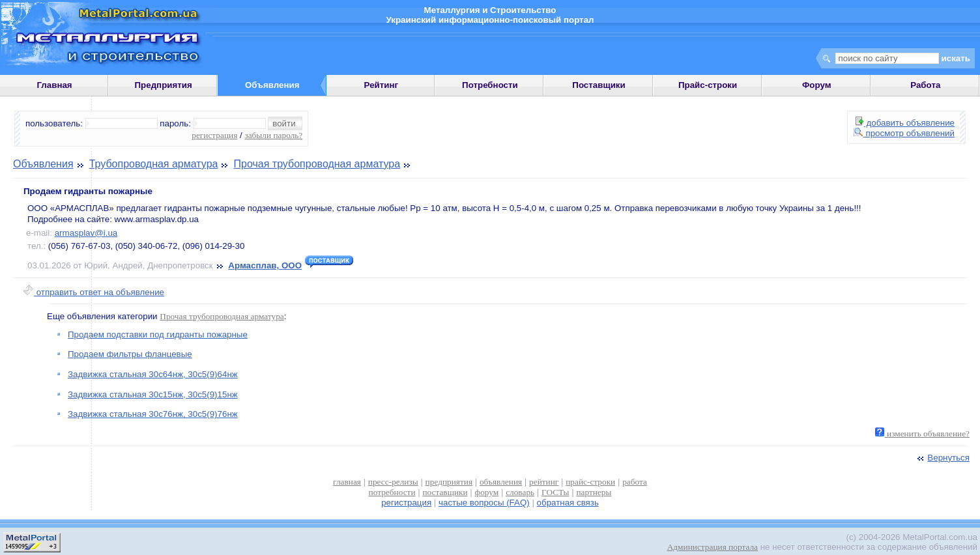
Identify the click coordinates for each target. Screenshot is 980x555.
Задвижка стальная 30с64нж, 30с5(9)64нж (153, 374)
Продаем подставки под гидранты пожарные (158, 334)
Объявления (43, 164)
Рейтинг (382, 85)
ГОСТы (555, 492)
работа (635, 482)
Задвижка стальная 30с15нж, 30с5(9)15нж (153, 394)
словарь (520, 492)
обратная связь (568, 503)
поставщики (445, 492)
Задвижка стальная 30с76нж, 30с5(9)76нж (153, 414)
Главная (54, 85)
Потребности (490, 85)
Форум (817, 85)
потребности (392, 492)
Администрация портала (713, 547)
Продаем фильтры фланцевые (130, 354)
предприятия (449, 482)
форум (487, 492)
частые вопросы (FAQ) (484, 503)
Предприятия (164, 85)
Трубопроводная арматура (154, 164)
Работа (925, 85)
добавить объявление (905, 123)
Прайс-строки (708, 85)
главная (347, 482)
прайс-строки (590, 482)
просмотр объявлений (904, 133)
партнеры (594, 492)
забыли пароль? (273, 135)
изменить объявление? (922, 434)
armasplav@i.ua (86, 233)
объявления (501, 482)
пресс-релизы (393, 482)
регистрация (214, 135)
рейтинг (544, 482)
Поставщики (598, 85)
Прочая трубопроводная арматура (317, 164)
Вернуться (942, 458)
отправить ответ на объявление (94, 292)
